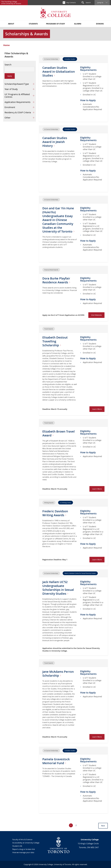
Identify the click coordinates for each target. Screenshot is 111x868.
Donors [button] (100, 24)
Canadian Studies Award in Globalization (59, 72)
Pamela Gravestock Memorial (56, 761)
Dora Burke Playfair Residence (58, 280)
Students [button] (33, 24)
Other (7, 118)
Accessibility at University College (26, 843)
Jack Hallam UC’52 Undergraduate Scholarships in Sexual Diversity (59, 588)
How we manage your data (23, 852)
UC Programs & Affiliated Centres (17, 96)
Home (6, 45)
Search (8, 65)
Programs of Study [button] (55, 24)
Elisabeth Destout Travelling (55, 341)
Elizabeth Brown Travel (59, 433)
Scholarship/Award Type (17, 84)
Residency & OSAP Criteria (18, 112)
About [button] (11, 24)
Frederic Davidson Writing (55, 513)
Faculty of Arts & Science (22, 840)
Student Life (17, 846)
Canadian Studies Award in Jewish (55, 142)
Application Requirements (18, 102)
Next (103, 826)
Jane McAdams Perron (58, 674)
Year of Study (11, 89)
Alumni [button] (78, 24)
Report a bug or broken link (24, 849)
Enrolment (10, 107)
